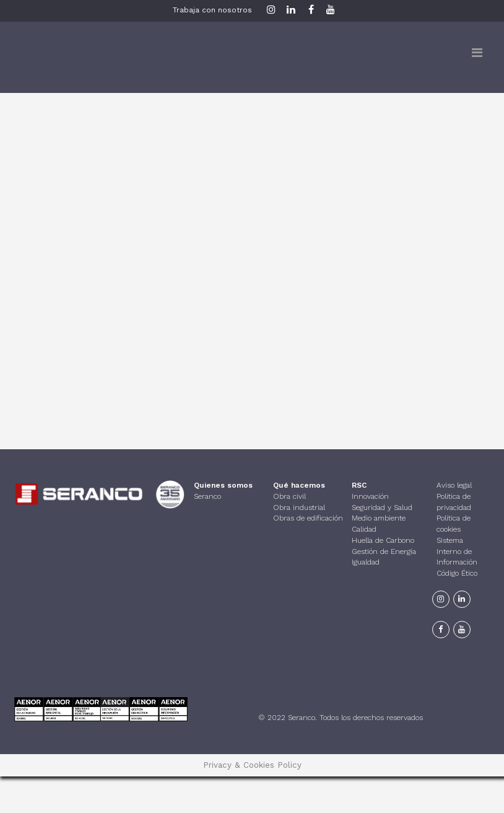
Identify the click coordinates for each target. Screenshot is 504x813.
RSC (359, 485)
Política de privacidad (454, 502)
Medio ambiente (379, 518)
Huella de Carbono (383, 540)
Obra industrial (299, 508)
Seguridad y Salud (382, 508)
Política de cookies (454, 524)
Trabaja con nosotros (212, 10)
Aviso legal (454, 485)
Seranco (207, 496)
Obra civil (289, 496)
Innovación (370, 496)
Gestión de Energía (384, 552)
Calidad (364, 529)
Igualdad (366, 562)
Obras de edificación (308, 518)
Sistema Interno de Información (457, 552)
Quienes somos (223, 485)
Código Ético (457, 573)
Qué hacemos (299, 485)
